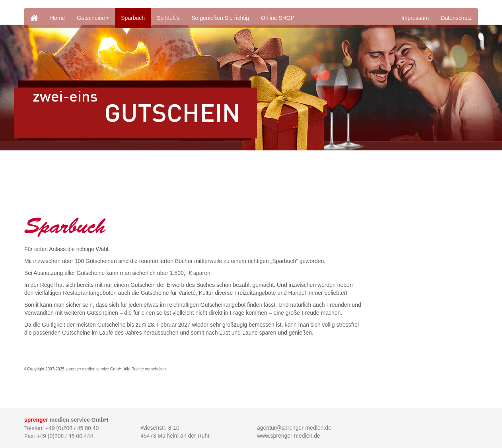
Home (57, 18)
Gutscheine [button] (93, 18)
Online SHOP (278, 18)
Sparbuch (133, 18)
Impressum (415, 18)
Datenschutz (456, 18)
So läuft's (168, 18)
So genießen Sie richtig (220, 18)
